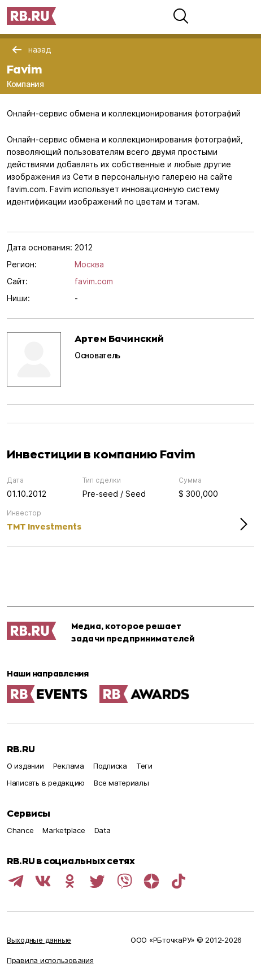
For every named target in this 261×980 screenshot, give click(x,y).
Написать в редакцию (46, 783)
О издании (25, 766)
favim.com (94, 281)
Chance (20, 830)
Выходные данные (39, 940)
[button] (181, 16)
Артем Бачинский (119, 338)
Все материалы (121, 783)
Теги (144, 766)
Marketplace (64, 830)
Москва (89, 264)
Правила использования (50, 960)
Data (103, 830)
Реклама (69, 766)
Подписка (110, 766)
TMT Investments (44, 526)
